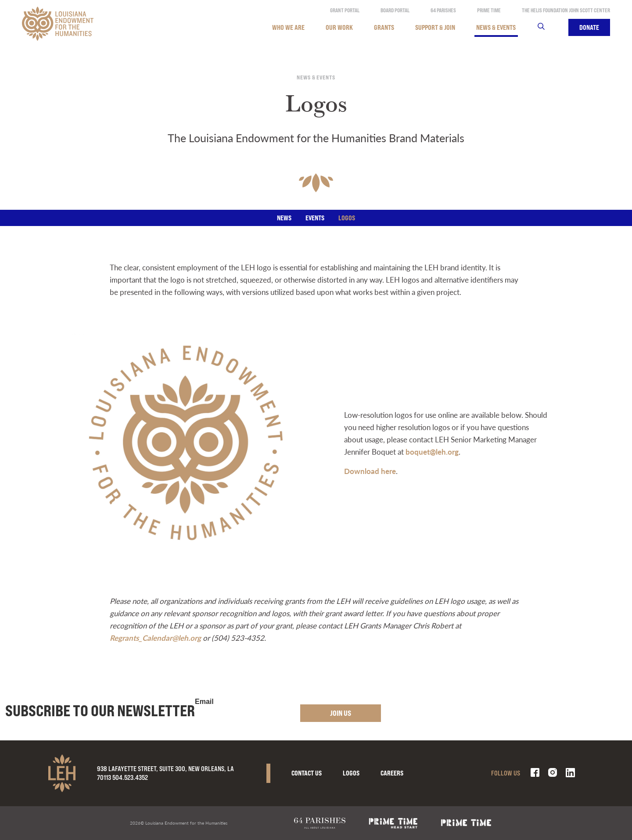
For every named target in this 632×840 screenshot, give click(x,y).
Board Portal (395, 10)
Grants (384, 27)
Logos (347, 218)
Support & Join (435, 27)
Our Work (339, 27)
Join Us (341, 713)
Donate (589, 27)
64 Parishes (443, 10)
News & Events (496, 27)
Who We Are (288, 27)
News (284, 218)
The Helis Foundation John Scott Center (566, 10)
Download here (370, 471)
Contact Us (307, 773)
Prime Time (489, 10)
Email (204, 702)
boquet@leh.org (432, 452)
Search (547, 27)
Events (315, 218)
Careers (392, 773)
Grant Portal (345, 10)
